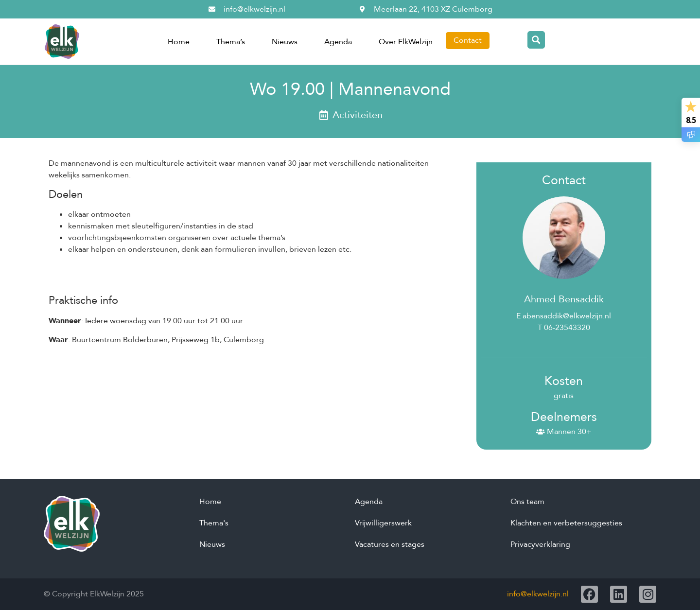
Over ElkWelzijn (406, 42)
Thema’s (231, 42)
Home (179, 42)
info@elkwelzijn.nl (538, 594)
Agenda (338, 42)
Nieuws (285, 42)
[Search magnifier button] (536, 40)
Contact (468, 40)
